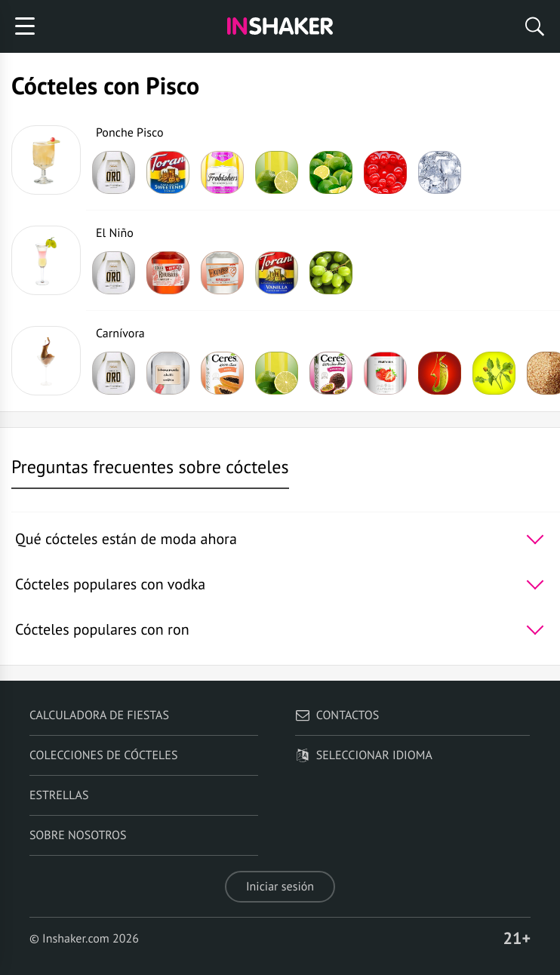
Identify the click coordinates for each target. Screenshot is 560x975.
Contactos (337, 715)
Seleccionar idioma (364, 755)
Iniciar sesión (280, 887)
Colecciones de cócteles (104, 755)
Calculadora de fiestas (99, 715)
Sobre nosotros (78, 835)
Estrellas (59, 795)
